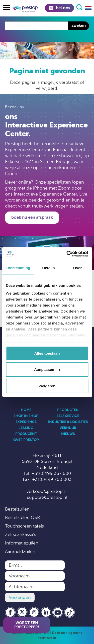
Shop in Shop (26, 416)
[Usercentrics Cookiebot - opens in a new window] (67, 254)
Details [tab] (48, 268)
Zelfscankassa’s (21, 535)
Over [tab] (78, 268)
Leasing (26, 428)
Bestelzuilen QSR (22, 518)
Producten (68, 410)
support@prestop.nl (47, 497)
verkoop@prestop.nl (47, 491)
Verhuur (68, 428)
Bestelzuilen (17, 509)
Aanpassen (47, 370)
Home (26, 410)
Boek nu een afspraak (32, 217)
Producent (26, 434)
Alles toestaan (47, 353)
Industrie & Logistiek (68, 422)
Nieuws (68, 434)
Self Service (68, 416)
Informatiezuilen (22, 543)
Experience (26, 422)
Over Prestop (26, 440)
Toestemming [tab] (18, 268)
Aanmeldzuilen (20, 551)
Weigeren (47, 386)
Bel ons (59, 8)
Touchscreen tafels (24, 526)
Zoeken (79, 26)
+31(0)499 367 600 (51, 473)
